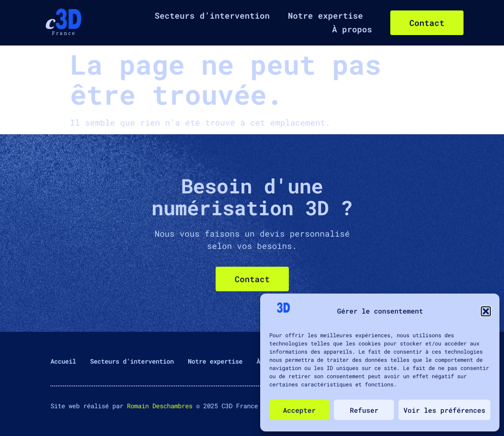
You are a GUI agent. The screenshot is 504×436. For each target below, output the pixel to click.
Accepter (299, 410)
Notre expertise (325, 15)
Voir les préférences (444, 410)
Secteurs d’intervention (212, 15)
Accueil (63, 361)
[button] (486, 311)
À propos (352, 29)
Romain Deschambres (160, 406)
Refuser (364, 410)
